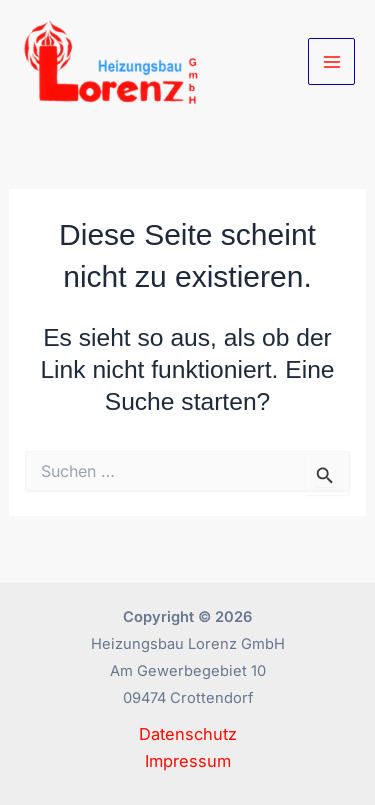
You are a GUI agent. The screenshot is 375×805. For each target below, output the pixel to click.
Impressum (188, 761)
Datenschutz (188, 734)
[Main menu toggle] (331, 61)
